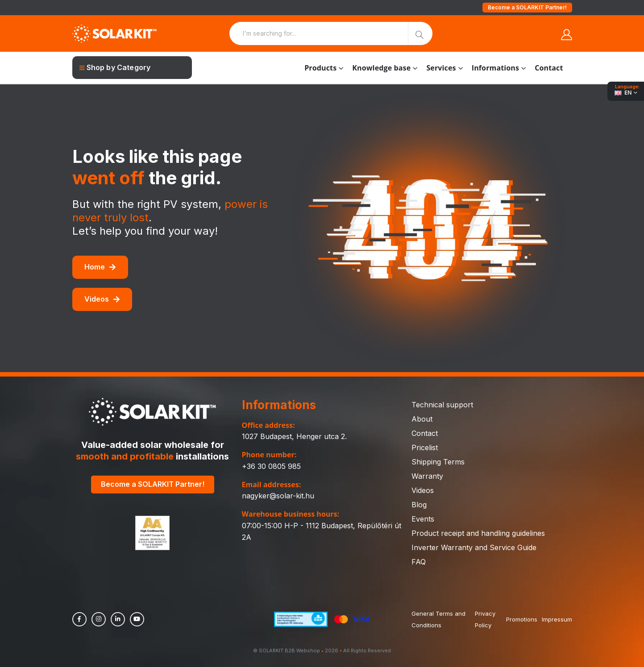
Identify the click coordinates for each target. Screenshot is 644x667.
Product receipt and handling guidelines (478, 533)
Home (100, 267)
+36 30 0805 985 (271, 466)
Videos (102, 299)
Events (423, 519)
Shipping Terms (438, 462)
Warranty (427, 476)
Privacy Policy (485, 619)
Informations (495, 68)
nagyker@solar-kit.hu (278, 496)
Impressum (557, 619)
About (422, 419)
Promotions (522, 619)
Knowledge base (381, 68)
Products (320, 68)
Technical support (442, 405)
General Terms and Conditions (438, 619)
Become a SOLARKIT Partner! (527, 7)
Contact (549, 68)
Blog (419, 505)
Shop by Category (115, 67)
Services (441, 68)
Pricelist (425, 447)
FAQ (419, 562)
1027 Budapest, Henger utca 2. (294, 436)
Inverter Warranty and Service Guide (474, 547)
